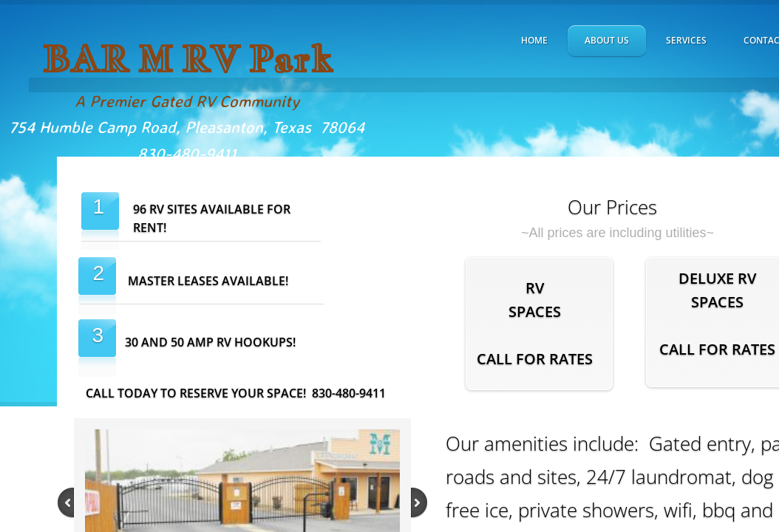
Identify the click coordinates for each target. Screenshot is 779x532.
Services (686, 40)
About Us (607, 40)
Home (534, 40)
